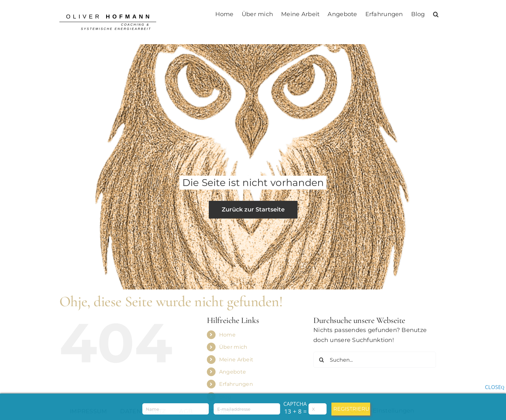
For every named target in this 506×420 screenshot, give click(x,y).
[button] (436, 14)
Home (227, 335)
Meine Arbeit (236, 360)
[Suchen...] (375, 360)
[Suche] (321, 360)
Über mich (233, 347)
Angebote (233, 372)
